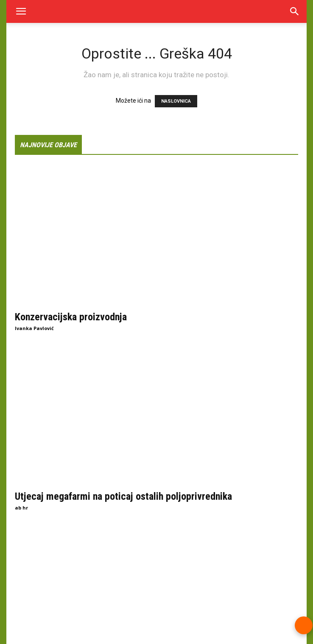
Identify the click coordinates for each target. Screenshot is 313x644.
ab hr (21, 508)
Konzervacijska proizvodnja (71, 317)
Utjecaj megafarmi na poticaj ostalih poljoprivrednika (123, 496)
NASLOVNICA (176, 101)
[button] (21, 11)
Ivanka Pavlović (34, 328)
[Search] (295, 11)
